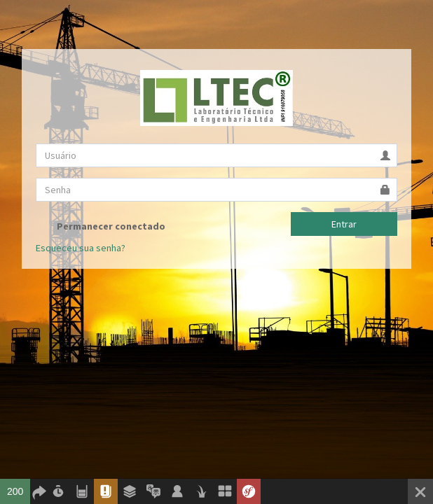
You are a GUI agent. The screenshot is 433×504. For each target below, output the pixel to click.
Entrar (344, 224)
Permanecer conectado (101, 226)
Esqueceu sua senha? (81, 248)
